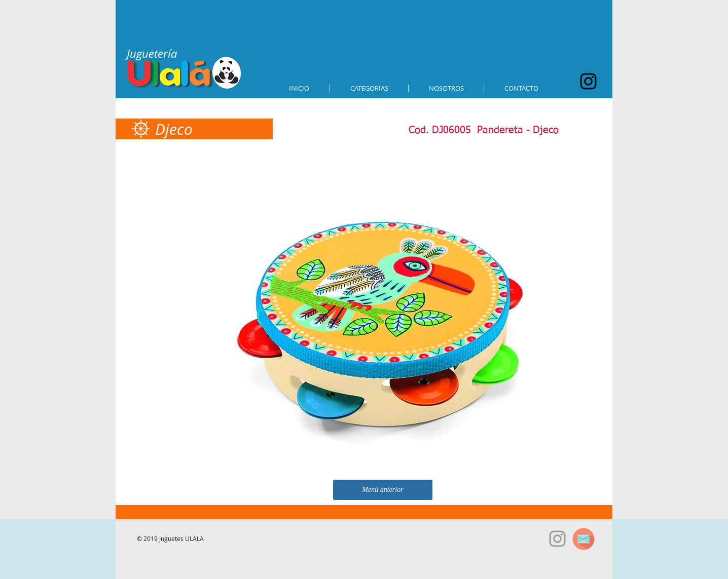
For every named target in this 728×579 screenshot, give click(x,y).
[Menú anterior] (383, 490)
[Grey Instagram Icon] (557, 539)
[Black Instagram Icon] (588, 81)
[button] (369, 88)
